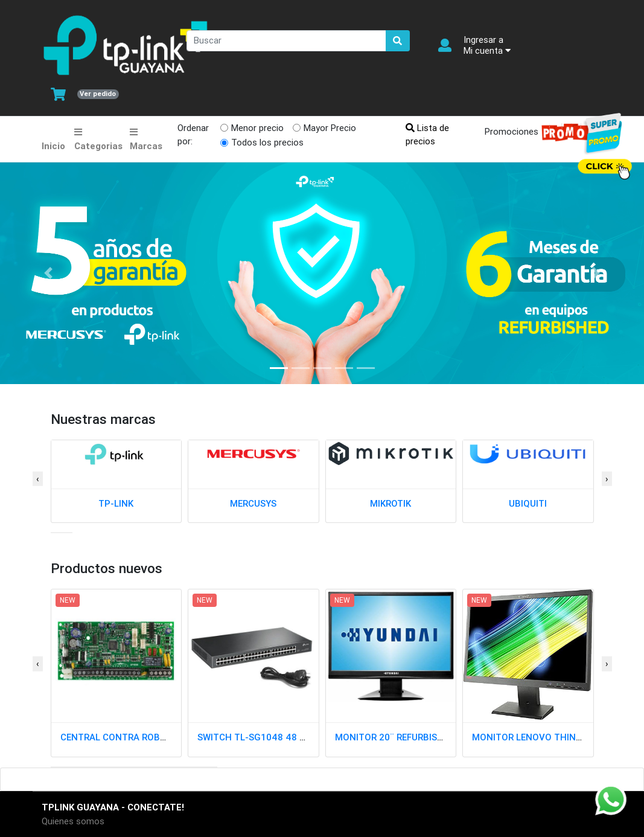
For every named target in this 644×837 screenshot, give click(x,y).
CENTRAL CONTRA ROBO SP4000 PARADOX (154, 737)
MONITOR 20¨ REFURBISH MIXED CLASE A (423, 737)
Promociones (533, 133)
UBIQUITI (528, 503)
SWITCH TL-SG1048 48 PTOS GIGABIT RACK (292, 737)
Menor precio (257, 128)
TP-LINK (116, 503)
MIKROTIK (391, 503)
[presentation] (38, 479)
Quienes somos (73, 821)
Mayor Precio (330, 128)
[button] (54, 533)
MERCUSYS (253, 503)
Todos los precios (267, 142)
